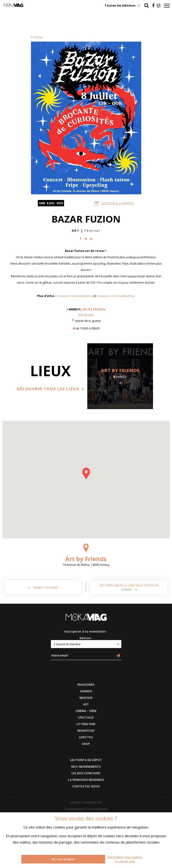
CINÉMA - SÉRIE (86, 711)
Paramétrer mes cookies (125, 857)
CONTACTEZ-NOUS (86, 786)
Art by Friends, (94, 309)
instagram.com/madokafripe (116, 296)
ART (86, 704)
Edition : (86, 638)
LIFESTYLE (86, 737)
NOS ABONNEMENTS (86, 767)
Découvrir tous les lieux (51, 389)
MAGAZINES (86, 685)
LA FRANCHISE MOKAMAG (86, 780)
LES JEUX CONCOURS (86, 773)
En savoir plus (125, 861)
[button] (86, 473)
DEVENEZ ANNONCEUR (86, 803)
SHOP (86, 744)
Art (76, 231)
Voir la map (86, 315)
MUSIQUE (86, 698)
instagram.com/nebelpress (75, 296)
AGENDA (86, 691)
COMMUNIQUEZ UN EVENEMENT (86, 809)
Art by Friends (120, 370)
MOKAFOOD (86, 731)
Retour (37, 37)
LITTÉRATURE (86, 724)
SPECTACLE (86, 717)
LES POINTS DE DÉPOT (86, 760)
